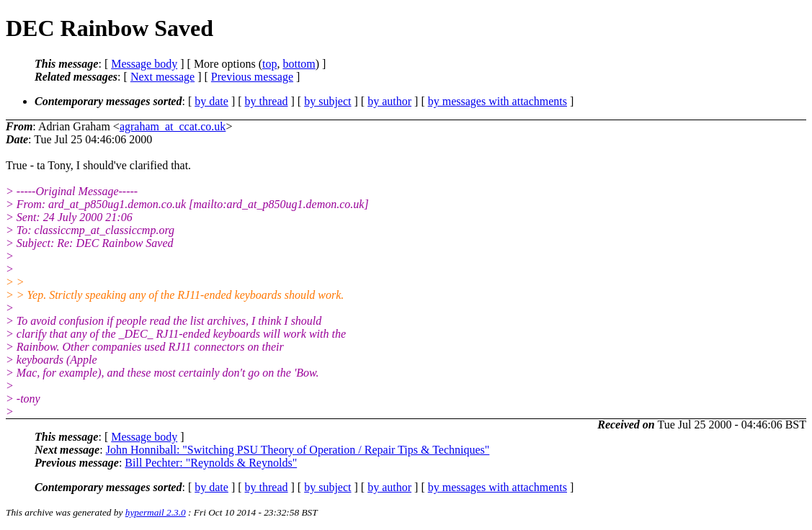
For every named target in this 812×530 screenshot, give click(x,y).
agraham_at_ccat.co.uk (173, 126)
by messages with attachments (498, 101)
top (269, 64)
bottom (299, 64)
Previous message (252, 77)
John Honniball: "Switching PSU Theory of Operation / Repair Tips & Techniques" (298, 450)
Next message (162, 77)
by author (389, 101)
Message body (144, 64)
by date (211, 101)
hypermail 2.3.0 (156, 512)
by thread (267, 101)
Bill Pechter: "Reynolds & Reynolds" (211, 463)
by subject (327, 101)
